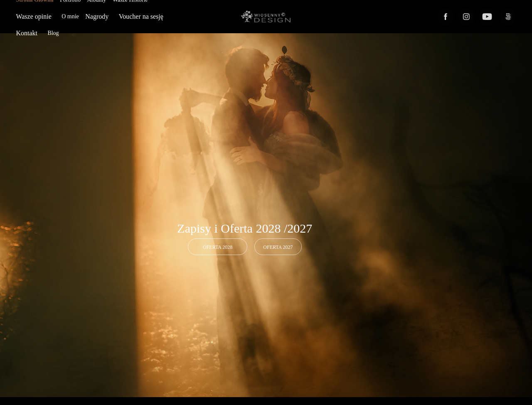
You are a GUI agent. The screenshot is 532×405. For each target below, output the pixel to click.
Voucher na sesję (141, 16)
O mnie (70, 16)
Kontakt (27, 33)
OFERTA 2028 (218, 247)
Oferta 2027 (278, 247)
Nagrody (97, 16)
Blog (53, 33)
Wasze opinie (33, 16)
